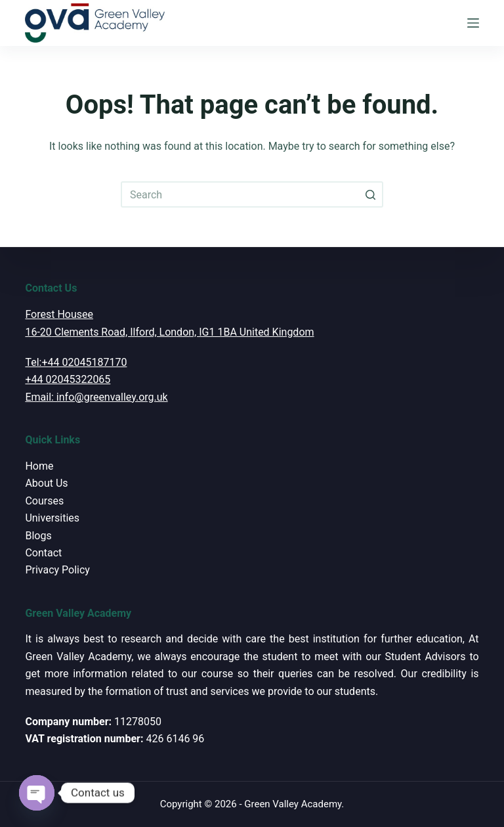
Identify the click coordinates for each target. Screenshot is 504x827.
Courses (44, 501)
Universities (52, 518)
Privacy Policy (57, 570)
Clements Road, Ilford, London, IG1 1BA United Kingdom (183, 332)
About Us (46, 483)
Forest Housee (59, 314)
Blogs (38, 536)
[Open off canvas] (473, 23)
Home (39, 466)
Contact (43, 553)
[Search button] (370, 194)
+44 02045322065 (68, 379)
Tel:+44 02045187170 (76, 362)
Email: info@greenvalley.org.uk (96, 397)
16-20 (38, 332)
